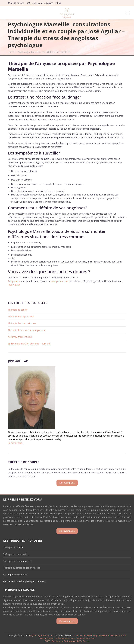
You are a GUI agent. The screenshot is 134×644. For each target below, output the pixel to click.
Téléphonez (14, 281)
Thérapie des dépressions (21, 316)
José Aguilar (14, 285)
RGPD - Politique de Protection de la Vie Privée (67, 641)
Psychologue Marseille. (41, 635)
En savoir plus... (16, 443)
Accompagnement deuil (20, 337)
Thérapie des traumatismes (22, 323)
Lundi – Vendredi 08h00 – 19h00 (44, 3)
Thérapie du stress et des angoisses (26, 330)
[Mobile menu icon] (128, 13)
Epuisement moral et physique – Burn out (29, 344)
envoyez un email (60, 281)
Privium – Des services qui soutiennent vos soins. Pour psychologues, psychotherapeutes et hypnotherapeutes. (83, 637)
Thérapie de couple (18, 310)
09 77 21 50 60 (16, 3)
